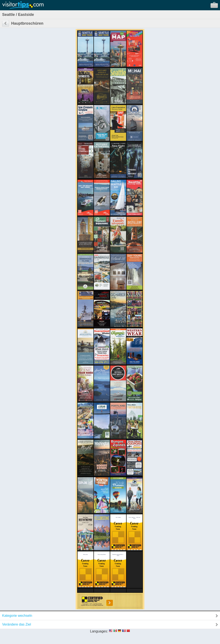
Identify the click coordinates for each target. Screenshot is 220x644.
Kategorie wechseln (17, 616)
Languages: (99, 631)
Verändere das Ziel (17, 624)
